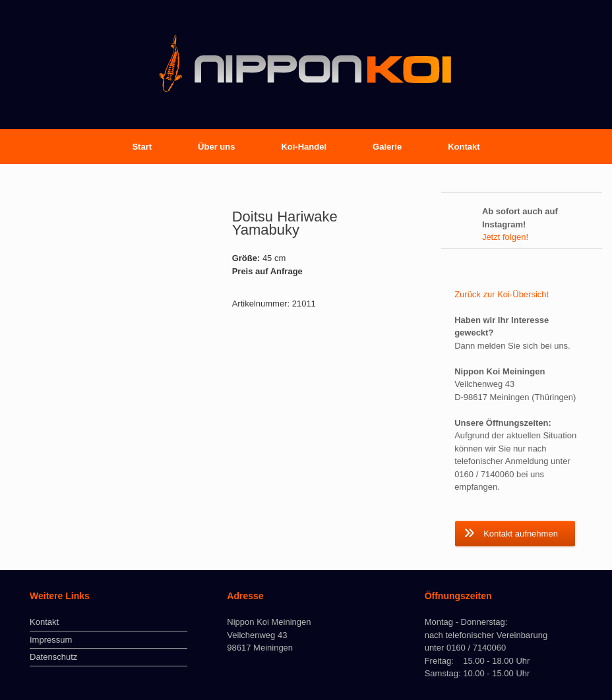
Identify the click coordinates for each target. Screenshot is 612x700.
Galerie (387, 147)
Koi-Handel (304, 147)
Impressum (51, 640)
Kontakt (464, 147)
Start (142, 147)
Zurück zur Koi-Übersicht (502, 294)
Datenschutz (53, 657)
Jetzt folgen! (505, 237)
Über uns (216, 147)
